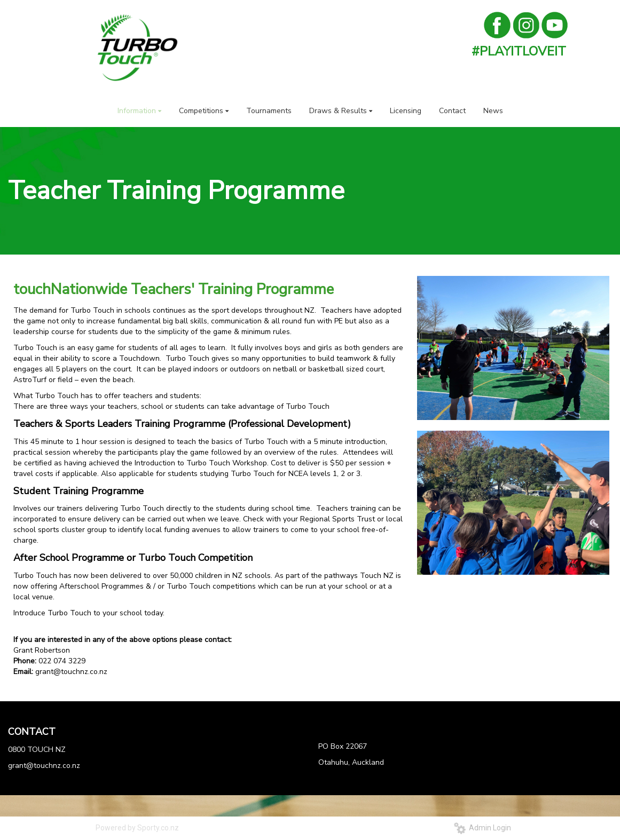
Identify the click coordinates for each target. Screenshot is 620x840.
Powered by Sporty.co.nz (137, 828)
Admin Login (482, 828)
